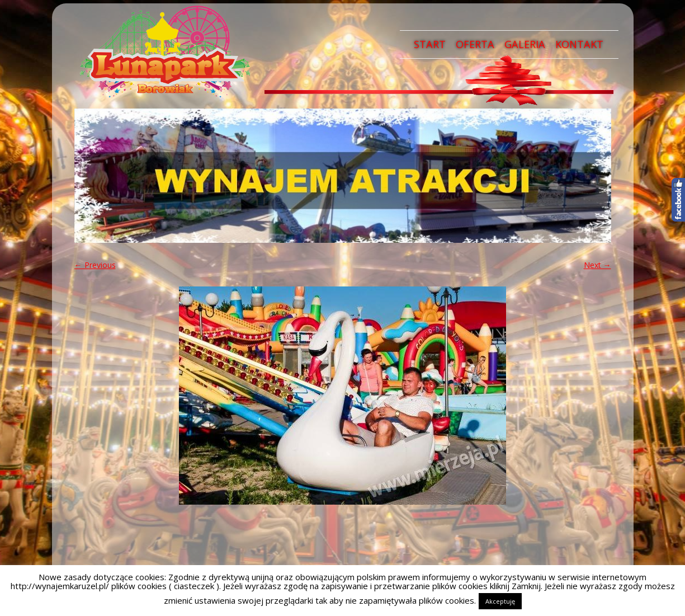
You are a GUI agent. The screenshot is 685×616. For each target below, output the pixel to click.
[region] (343, 176)
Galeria (525, 44)
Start (430, 44)
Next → (597, 265)
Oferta (475, 44)
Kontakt (579, 44)
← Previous (95, 265)
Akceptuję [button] (500, 601)
